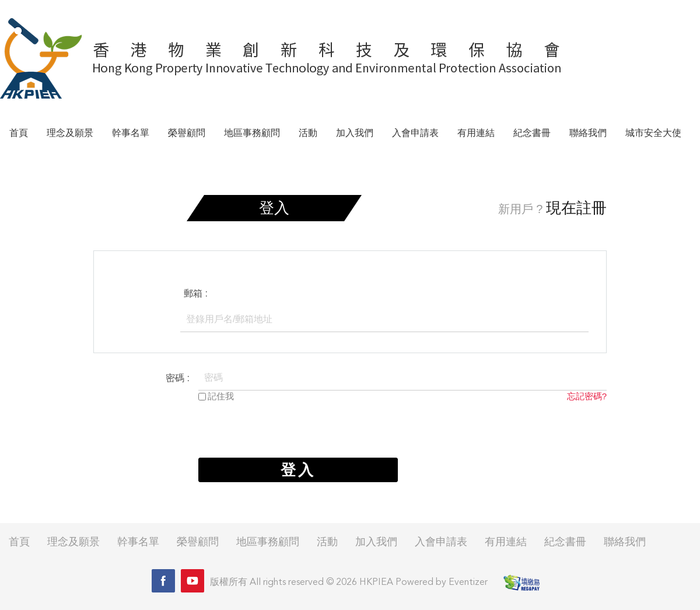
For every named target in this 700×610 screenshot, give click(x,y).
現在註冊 (576, 208)
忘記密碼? (587, 396)
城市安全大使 (653, 134)
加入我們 (355, 134)
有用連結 (476, 134)
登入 (298, 470)
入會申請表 (415, 134)
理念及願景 (70, 134)
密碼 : (178, 378)
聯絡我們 (588, 134)
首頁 (19, 134)
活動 (308, 134)
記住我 (221, 396)
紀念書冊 (532, 134)
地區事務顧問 (252, 134)
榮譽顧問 (187, 134)
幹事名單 (131, 134)
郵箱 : (196, 293)
